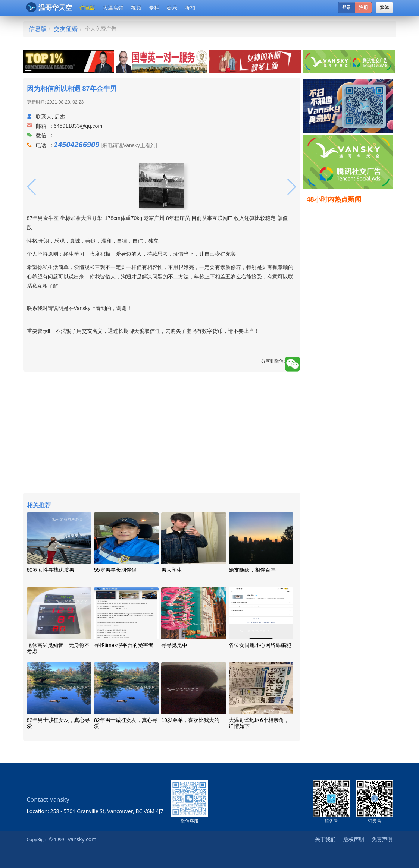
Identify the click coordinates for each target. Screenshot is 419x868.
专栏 (154, 8)
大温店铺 (113, 8)
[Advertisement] (162, 433)
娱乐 (172, 8)
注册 (363, 7)
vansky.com (82, 839)
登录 (347, 7)
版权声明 (354, 839)
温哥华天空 (49, 7)
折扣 (190, 8)
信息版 (87, 8)
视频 (136, 8)
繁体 (384, 7)
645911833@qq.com (78, 126)
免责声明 (382, 839)
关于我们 (325, 839)
